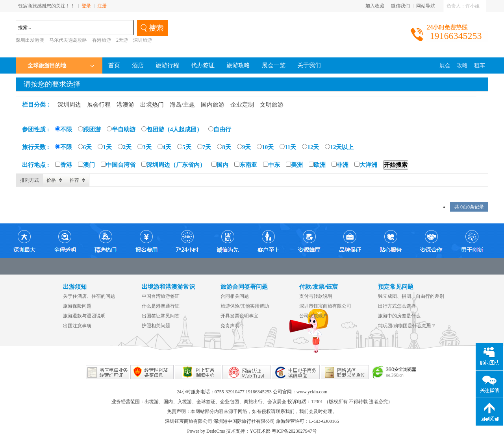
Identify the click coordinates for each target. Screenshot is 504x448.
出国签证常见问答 (161, 316)
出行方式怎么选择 (397, 306)
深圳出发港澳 (30, 40)
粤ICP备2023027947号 (294, 431)
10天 (265, 147)
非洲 (340, 165)
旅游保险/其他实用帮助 (245, 306)
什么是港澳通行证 (161, 306)
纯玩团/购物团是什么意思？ (407, 326)
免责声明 (230, 326)
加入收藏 (375, 6)
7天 (204, 147)
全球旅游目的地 (47, 65)
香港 (64, 165)
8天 (224, 147)
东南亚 (246, 165)
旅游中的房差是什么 (399, 316)
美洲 (294, 165)
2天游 (122, 40)
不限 (64, 129)
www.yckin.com (312, 392)
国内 (220, 165)
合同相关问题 (235, 296)
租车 (480, 65)
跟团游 (89, 129)
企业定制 (242, 105)
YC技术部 (260, 431)
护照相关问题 (156, 326)
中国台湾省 (118, 165)
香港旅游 (102, 40)
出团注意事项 (77, 326)
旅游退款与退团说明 (84, 316)
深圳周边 (69, 105)
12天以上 (339, 147)
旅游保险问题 (77, 306)
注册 (102, 6)
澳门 (86, 165)
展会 (445, 65)
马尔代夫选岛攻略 (68, 40)
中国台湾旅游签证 (161, 296)
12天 (310, 147)
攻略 (462, 65)
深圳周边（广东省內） (173, 165)
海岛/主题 (182, 105)
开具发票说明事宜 (239, 316)
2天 (125, 147)
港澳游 (125, 105)
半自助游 (121, 129)
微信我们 (400, 6)
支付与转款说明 (316, 296)
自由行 (220, 129)
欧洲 (317, 165)
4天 (165, 147)
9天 (244, 147)
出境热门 (152, 105)
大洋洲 (366, 165)
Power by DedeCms (206, 431)
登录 (86, 6)
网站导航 (426, 6)
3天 (145, 147)
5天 (184, 147)
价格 (51, 180)
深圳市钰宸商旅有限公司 (325, 306)
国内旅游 (213, 105)
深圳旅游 (143, 40)
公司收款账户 (313, 316)
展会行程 (99, 105)
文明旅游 (272, 105)
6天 (85, 147)
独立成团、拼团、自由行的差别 (411, 296)
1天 (105, 147)
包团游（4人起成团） (172, 129)
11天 (288, 147)
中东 (271, 165)
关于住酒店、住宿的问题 (89, 296)
